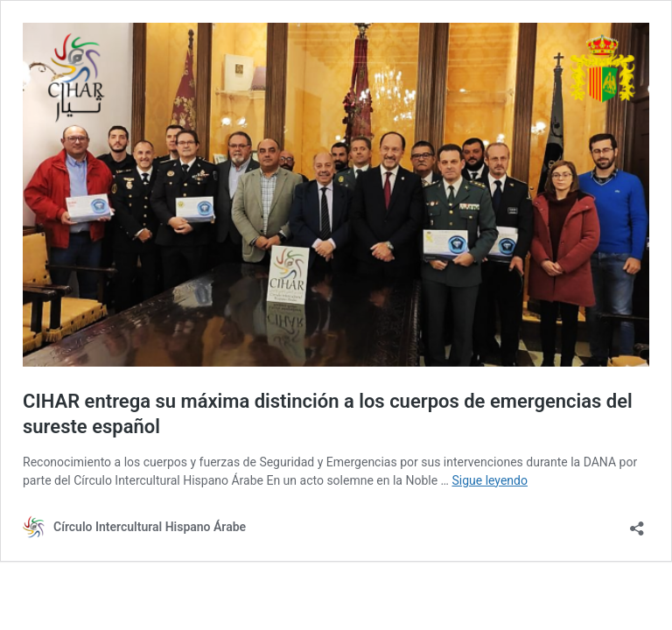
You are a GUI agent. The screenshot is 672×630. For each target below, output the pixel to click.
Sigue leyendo (490, 480)
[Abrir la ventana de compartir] (637, 523)
